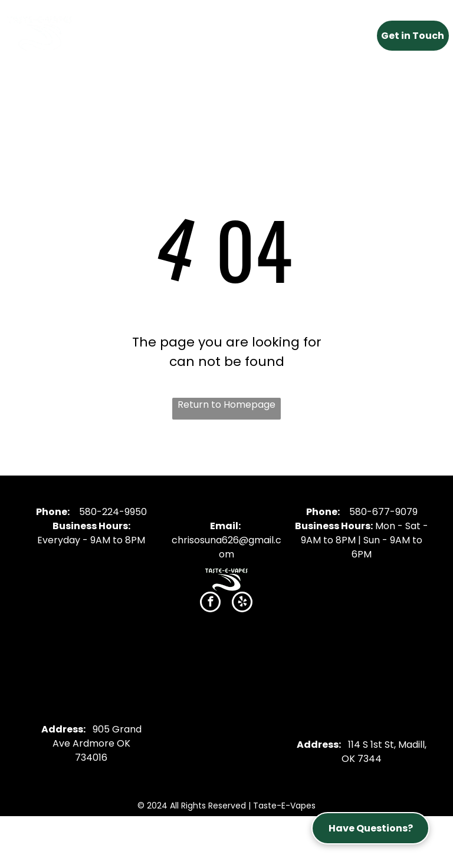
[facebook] (210, 603)
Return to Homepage (226, 405)
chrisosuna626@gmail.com (226, 547)
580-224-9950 (113, 512)
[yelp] (242, 603)
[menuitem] (131, 32)
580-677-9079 (383, 512)
